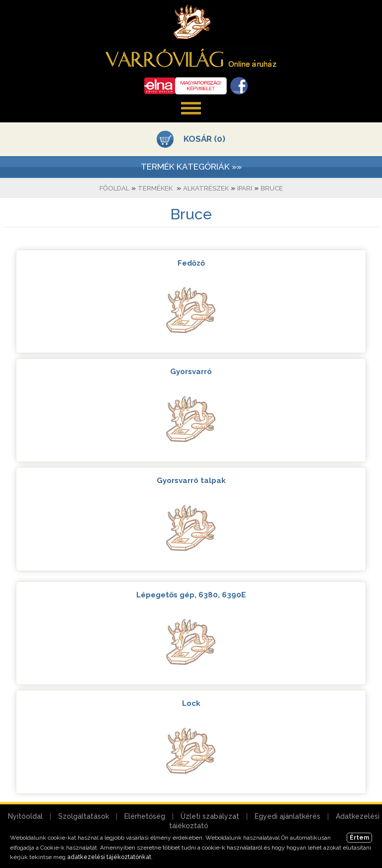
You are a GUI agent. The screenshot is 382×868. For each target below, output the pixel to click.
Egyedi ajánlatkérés (287, 816)
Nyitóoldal (25, 816)
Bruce (272, 188)
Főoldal (114, 188)
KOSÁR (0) (204, 139)
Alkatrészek (206, 188)
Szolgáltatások (84, 816)
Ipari (245, 188)
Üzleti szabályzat (210, 816)
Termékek (155, 188)
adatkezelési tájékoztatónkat (109, 857)
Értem (359, 838)
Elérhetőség (145, 816)
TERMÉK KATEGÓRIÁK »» (191, 167)
